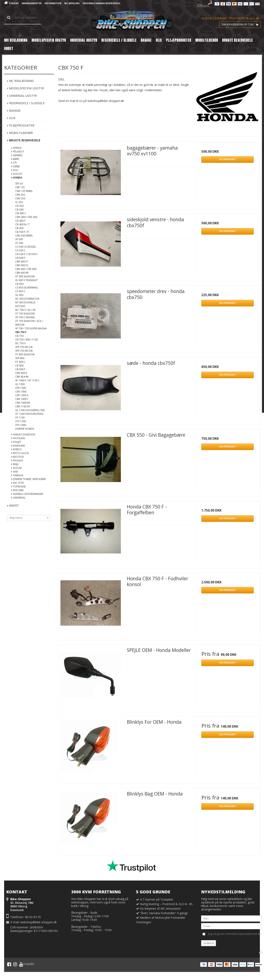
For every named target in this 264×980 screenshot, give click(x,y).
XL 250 (19, 202)
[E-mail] (232, 926)
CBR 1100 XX (23, 406)
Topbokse (18, 486)
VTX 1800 (21, 425)
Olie (11, 118)
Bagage (14, 111)
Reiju (15, 464)
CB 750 (19, 336)
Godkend (209, 943)
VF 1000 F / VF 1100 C (27, 380)
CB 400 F (20, 221)
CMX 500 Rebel (24, 236)
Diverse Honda (25, 429)
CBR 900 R (21, 373)
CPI (14, 163)
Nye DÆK (17, 490)
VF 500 (19, 239)
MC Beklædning (20, 81)
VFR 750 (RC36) (24, 351)
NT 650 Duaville (25, 302)
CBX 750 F (21, 332)
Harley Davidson (23, 434)
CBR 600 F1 (22, 262)
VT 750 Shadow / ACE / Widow (29, 323)
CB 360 (19, 210)
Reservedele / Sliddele (26, 103)
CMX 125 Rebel (24, 191)
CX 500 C (20, 250)
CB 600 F (20, 258)
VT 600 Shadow (25, 276)
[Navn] (232, 918)
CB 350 (19, 206)
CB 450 (19, 228)
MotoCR (17, 457)
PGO (15, 170)
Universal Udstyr (22, 96)
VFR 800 (20, 358)
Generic (17, 155)
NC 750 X (21, 343)
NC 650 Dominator (27, 299)
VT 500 (19, 243)
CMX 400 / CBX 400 (26, 217)
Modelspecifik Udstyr (25, 88)
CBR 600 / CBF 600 (26, 269)
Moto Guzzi (20, 453)
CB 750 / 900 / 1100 (27, 340)
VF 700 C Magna (25, 317)
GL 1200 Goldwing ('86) (30, 410)
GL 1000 (20, 384)
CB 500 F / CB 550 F (26, 254)
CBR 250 (20, 195)
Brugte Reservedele (24, 140)
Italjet (16, 442)
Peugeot (18, 152)
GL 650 (19, 295)
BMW (15, 159)
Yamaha (17, 475)
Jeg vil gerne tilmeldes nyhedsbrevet (234, 933)
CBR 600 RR (22, 273)
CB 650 (19, 284)
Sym (14, 472)
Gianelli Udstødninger (27, 494)
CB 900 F (20, 369)
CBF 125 (20, 187)
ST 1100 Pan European (29, 414)
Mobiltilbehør (20, 133)
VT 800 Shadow (25, 354)
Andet (13, 505)
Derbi (15, 166)
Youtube (27, 964)
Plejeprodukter (21, 125)
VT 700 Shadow (25, 314)
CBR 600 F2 (22, 265)
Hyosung (18, 438)
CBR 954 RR (22, 377)
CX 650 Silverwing (27, 288)
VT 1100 (20, 418)
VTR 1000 (21, 388)
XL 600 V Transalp (26, 280)
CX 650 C (20, 291)
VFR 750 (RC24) (24, 347)
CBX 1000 (21, 392)
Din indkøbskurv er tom (241, 25)
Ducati (17, 174)
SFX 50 (19, 184)
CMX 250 (20, 198)
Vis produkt (227, 159)
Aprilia (16, 148)
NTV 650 (20, 306)
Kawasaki (18, 446)
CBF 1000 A (22, 395)
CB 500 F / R (22, 232)
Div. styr (17, 483)
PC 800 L (20, 362)
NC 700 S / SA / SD (25, 310)
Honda (17, 178)
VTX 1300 (21, 421)
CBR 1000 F (22, 399)
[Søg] (23, 18)
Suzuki (16, 468)
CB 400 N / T (22, 224)
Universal (18, 498)
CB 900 (19, 366)
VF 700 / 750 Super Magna (31, 328)
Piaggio (17, 460)
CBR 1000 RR (23, 403)
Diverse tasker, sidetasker (28, 479)
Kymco (16, 449)
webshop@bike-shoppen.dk (38, 922)
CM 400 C (21, 213)
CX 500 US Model (26, 247)
